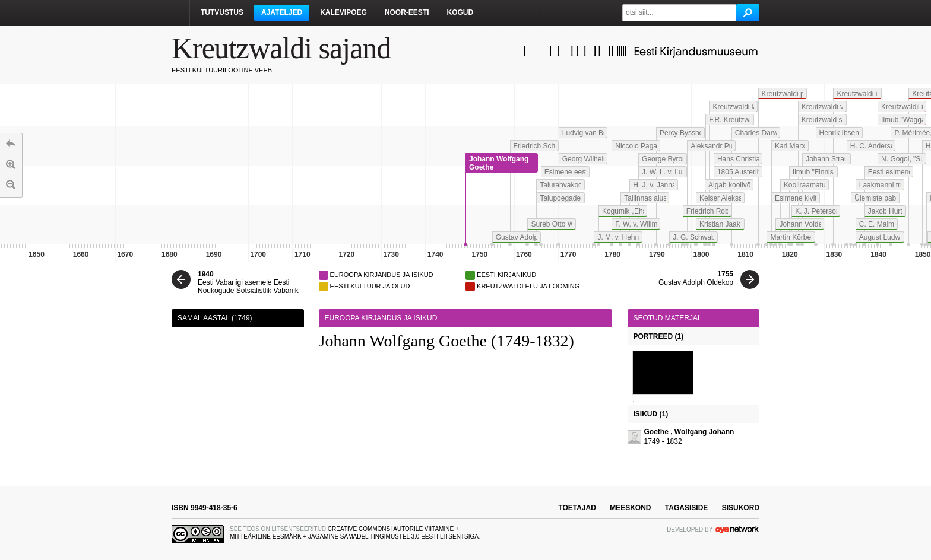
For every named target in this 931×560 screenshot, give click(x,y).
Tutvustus (222, 12)
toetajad (577, 508)
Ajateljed (282, 12)
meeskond (630, 508)
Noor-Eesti (407, 12)
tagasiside (686, 508)
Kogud (460, 12)
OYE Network (737, 529)
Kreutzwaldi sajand (281, 48)
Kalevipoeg (343, 12)
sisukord (741, 508)
